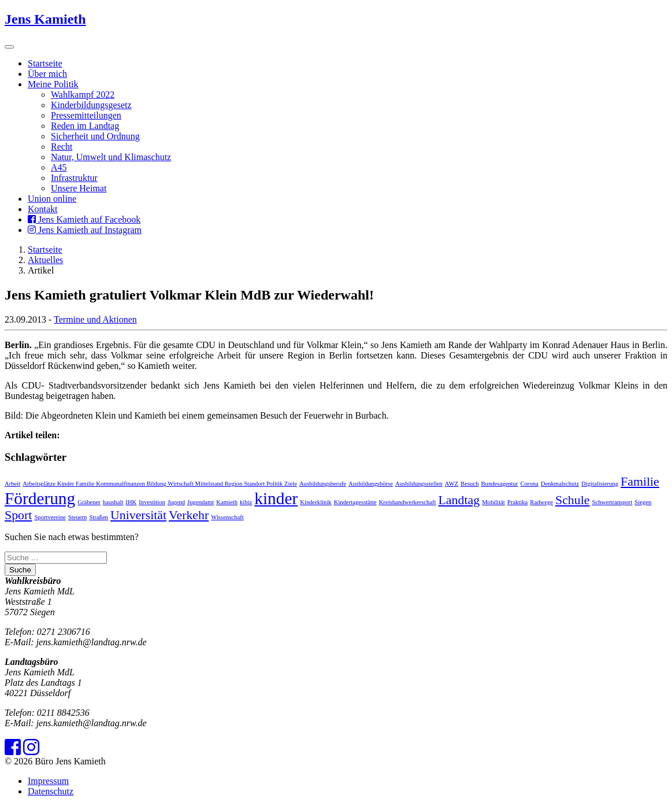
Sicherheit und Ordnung (95, 136)
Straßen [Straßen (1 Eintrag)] (99, 517)
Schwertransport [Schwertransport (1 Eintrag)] (612, 502)
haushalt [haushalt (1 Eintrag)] (113, 502)
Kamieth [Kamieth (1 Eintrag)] (227, 502)
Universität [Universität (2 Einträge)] (138, 515)
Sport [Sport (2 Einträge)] (18, 515)
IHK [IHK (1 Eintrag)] (131, 502)
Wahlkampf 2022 (83, 95)
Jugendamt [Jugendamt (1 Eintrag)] (201, 502)
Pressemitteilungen (86, 115)
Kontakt (43, 209)
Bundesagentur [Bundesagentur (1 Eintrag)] (499, 484)
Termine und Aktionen (95, 319)
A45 (59, 167)
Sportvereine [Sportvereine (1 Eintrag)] (50, 517)
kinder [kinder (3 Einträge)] (276, 498)
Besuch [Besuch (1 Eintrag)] (469, 484)
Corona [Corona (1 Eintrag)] (529, 484)
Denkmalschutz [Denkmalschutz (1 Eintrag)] (560, 484)
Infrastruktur (74, 178)
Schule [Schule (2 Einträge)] (573, 500)
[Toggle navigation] (9, 47)
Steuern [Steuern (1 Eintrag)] (78, 517)
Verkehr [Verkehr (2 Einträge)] (189, 515)
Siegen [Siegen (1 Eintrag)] (643, 502)
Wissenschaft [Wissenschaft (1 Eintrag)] (227, 517)
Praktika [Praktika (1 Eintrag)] (518, 502)
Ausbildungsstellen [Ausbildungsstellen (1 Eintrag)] (419, 484)
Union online (52, 199)
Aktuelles (45, 260)
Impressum (48, 781)
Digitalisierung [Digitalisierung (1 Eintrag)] (600, 484)
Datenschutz (51, 791)
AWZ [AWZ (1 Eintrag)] (452, 484)
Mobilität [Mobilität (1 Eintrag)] (493, 502)
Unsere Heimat (79, 188)
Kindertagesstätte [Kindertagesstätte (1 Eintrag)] (355, 502)
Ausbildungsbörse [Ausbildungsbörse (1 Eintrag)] (371, 484)
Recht (62, 147)
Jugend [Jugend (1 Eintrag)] (176, 502)
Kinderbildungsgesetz (91, 105)
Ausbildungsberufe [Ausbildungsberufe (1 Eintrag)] (323, 484)
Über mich (47, 74)
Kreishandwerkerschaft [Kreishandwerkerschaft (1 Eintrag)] (408, 502)
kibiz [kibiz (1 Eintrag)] (246, 502)
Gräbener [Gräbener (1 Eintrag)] (89, 502)
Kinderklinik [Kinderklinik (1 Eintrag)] (315, 502)
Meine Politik (53, 84)
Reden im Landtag (85, 126)
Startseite (45, 63)
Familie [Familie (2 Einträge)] (640, 482)
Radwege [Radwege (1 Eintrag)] (541, 502)
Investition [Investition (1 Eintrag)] (152, 502)
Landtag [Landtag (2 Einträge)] (459, 500)
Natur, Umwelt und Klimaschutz (111, 157)
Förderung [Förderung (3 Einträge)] (40, 498)
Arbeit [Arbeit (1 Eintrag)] (12, 484)
